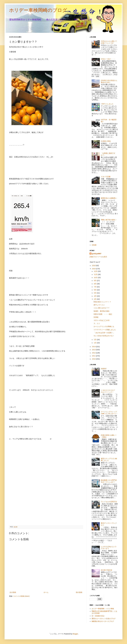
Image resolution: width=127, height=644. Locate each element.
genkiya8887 (97, 254)
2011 (94, 356)
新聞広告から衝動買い (109, 198)
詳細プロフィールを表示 (98, 257)
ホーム (46, 592)
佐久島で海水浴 (106, 570)
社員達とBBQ (106, 141)
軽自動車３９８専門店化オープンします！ (109, 481)
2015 (94, 269)
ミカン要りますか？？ (101, 308)
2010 (94, 359)
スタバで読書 (106, 177)
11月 (96, 274)
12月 (96, 271)
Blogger (75, 634)
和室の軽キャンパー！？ (102, 302)
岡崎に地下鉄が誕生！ (109, 220)
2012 (94, 353)
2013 (94, 350)
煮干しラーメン (99, 305)
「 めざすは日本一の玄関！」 (104, 333)
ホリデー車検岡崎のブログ (38, 10)
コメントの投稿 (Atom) (21, 596)
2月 (95, 340)
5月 (95, 293)
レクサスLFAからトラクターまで (109, 548)
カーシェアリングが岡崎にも (104, 326)
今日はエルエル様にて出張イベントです (109, 42)
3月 (95, 299)
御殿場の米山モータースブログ (103, 621)
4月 (95, 296)
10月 (96, 278)
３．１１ (97, 323)
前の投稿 (79, 592)
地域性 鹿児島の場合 (101, 311)
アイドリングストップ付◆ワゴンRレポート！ (109, 413)
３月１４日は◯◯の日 (102, 320)
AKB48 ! (104, 369)
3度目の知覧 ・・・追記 (103, 314)
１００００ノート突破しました (105, 330)
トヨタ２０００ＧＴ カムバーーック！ (109, 391)
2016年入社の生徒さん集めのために (109, 81)
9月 (95, 281)
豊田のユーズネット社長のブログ (104, 619)
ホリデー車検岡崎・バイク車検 (103, 609)
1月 (95, 343)
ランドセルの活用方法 (109, 502)
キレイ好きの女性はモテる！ (104, 336)
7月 (95, 287)
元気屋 (94, 245)
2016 (94, 266)
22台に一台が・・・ (108, 59)
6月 (95, 290)
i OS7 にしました (107, 104)
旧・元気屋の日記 (99, 616)
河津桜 (96, 317)
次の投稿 (13, 592)
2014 (94, 347)
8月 (95, 284)
